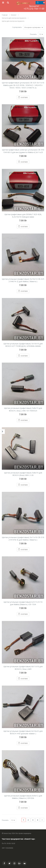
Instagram (14, 863)
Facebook (4, 863)
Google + (19, 863)
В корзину (24, 97)
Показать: (33, 34)
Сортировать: (17, 27)
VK (24, 863)
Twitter (9, 863)
